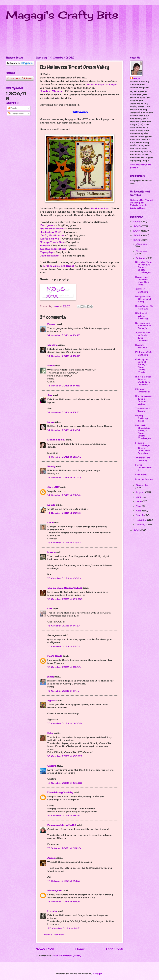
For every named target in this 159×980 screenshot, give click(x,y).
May (139, 506)
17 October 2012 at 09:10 (64, 848)
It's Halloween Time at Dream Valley (143, 400)
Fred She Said (100, 208)
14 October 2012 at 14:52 (64, 386)
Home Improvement (144, 467)
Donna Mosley (56, 440)
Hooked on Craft (51, 232)
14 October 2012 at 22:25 (64, 513)
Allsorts (45, 245)
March (140, 515)
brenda (51, 552)
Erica (50, 733)
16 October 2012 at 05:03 (65, 783)
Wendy (51, 466)
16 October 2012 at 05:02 (65, 756)
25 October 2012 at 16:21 (64, 928)
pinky (50, 677)
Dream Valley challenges (59, 266)
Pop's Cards (55, 656)
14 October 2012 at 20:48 (64, 478)
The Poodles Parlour (53, 229)
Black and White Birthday (142, 316)
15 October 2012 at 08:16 (64, 578)
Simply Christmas (143, 390)
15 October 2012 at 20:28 (65, 723)
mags (136, 78)
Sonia (51, 366)
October (141, 258)
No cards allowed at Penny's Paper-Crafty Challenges (143, 432)
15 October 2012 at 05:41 (64, 543)
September (142, 485)
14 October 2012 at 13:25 (64, 335)
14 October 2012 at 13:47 (64, 356)
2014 (137, 231)
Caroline (52, 345)
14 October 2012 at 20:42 (64, 457)
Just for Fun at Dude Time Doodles (143, 336)
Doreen (52, 324)
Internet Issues (144, 479)
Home (80, 949)
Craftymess (47, 225)
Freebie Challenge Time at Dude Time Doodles (143, 448)
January (141, 524)
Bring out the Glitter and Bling (143, 299)
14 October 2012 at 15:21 (63, 412)
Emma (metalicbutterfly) (62, 825)
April (139, 511)
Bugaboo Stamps (51, 91)
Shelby (52, 766)
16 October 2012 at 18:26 (64, 815)
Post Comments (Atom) (67, 956)
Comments (16, 114)
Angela (51, 858)
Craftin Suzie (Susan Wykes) (65, 588)
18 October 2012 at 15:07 (64, 902)
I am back (141, 475)
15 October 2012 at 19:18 (63, 691)
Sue (50, 395)
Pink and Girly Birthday (144, 353)
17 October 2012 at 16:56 (64, 881)
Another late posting (143, 459)
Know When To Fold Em (144, 307)
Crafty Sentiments (52, 235)
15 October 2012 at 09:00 (65, 599)
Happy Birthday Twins (142, 418)
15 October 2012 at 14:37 (64, 626)
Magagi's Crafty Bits (62, 15)
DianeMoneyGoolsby (60, 792)
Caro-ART (53, 487)
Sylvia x (52, 700)
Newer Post (45, 949)
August (141, 492)
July (139, 497)
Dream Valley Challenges (102, 84)
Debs (50, 522)
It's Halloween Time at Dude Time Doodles (143, 380)
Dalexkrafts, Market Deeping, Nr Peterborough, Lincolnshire (142, 204)
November (142, 251)
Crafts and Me (49, 239)
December (142, 244)
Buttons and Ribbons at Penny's (143, 326)
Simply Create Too (52, 242)
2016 (137, 222)
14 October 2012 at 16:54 (64, 430)
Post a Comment (54, 934)
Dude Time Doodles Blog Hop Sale (142, 281)
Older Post (115, 949)
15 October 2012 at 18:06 (64, 667)
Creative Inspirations (53, 249)
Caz (50, 609)
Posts (13, 108)
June (139, 501)
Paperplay (46, 252)
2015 (137, 226)
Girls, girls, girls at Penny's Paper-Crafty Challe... (142, 366)
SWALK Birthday (142, 290)
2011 (137, 530)
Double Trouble (141, 346)
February (141, 520)
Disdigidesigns (49, 256)
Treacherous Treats (143, 410)
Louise (51, 505)
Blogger (98, 974)
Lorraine (52, 911)
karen (51, 422)
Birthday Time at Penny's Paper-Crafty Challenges (143, 267)
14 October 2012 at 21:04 (64, 495)
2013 (137, 235)
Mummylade (55, 890)
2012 (137, 240)
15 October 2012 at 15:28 (64, 646)
